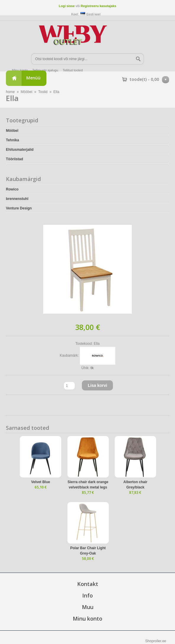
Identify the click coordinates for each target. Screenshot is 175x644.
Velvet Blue (40, 482)
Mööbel (26, 92)
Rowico (12, 189)
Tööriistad (14, 159)
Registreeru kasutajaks (98, 6)
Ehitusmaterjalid (20, 150)
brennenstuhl (17, 199)
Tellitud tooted (73, 70)
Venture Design (19, 208)
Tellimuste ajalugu (45, 70)
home (10, 92)
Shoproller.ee (156, 641)
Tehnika (12, 140)
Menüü (33, 78)
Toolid (43, 92)
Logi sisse (67, 6)
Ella (56, 92)
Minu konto (20, 70)
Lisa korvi (97, 385)
